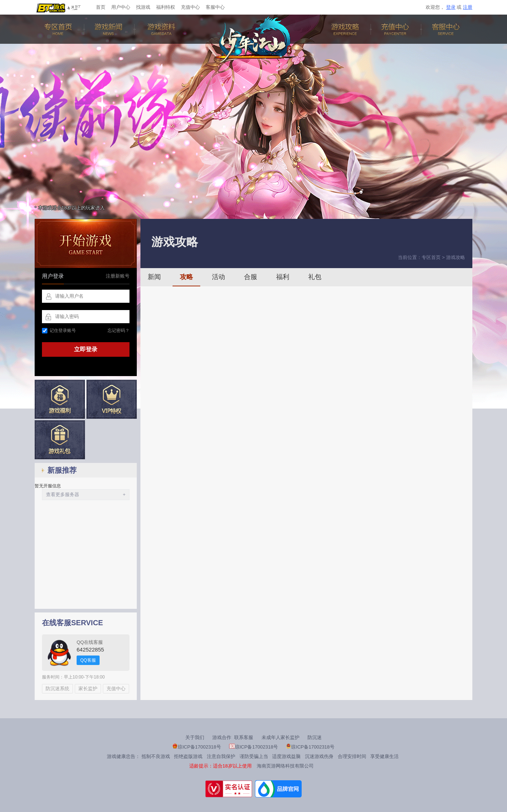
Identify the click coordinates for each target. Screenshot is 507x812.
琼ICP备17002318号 (197, 747)
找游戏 (143, 7)
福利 (283, 277)
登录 (451, 7)
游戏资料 (160, 29)
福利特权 (166, 7)
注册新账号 (118, 276)
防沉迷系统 (57, 689)
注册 (468, 7)
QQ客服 (88, 660)
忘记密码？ (119, 330)
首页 (101, 7)
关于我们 (195, 737)
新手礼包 (60, 440)
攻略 (186, 277)
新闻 (154, 277)
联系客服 (244, 737)
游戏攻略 (347, 29)
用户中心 (121, 7)
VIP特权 (112, 399)
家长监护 (88, 689)
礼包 (315, 277)
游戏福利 (60, 399)
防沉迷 (315, 737)
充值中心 (190, 7)
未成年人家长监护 (280, 737)
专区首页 (60, 29)
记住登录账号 (59, 330)
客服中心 (215, 7)
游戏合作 (222, 737)
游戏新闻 (110, 29)
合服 (251, 277)
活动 (218, 277)
